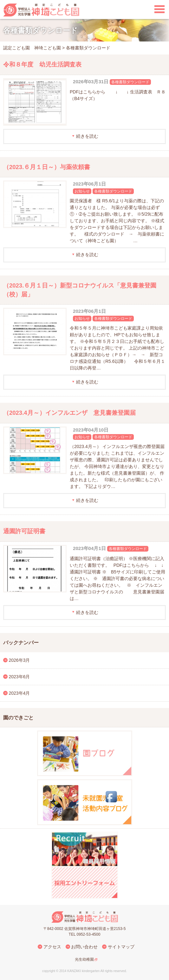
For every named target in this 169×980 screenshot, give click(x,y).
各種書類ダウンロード (130, 82)
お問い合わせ (84, 947)
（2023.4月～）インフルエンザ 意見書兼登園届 (69, 413)
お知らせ (82, 191)
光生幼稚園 (84, 959)
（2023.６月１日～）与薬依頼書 (47, 167)
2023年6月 (19, 677)
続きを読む (87, 136)
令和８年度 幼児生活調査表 (42, 64)
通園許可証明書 (24, 531)
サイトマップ (121, 947)
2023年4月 (19, 693)
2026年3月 (19, 660)
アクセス (52, 947)
